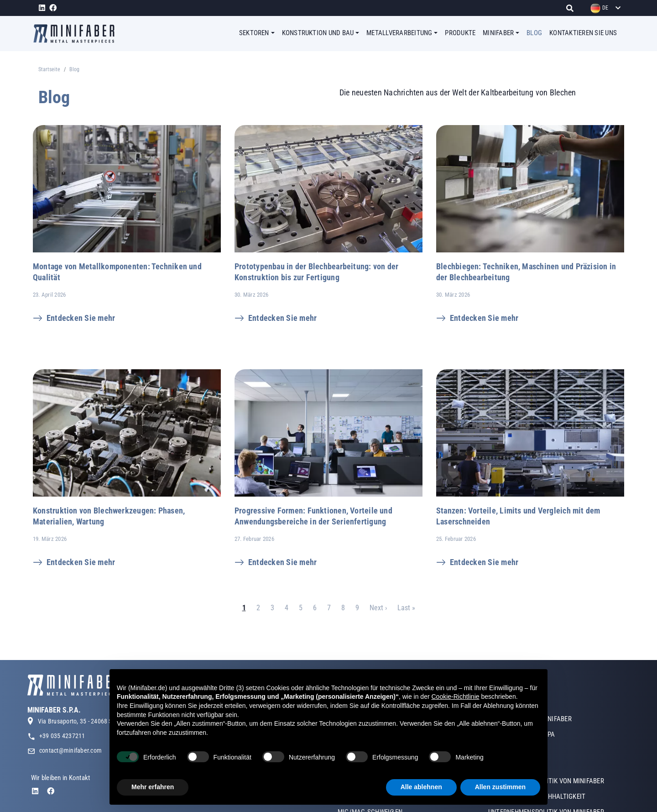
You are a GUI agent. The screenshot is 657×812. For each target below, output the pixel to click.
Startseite (49, 69)
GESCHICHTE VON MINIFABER (530, 730)
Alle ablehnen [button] (421, 787)
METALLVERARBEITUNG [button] (399, 33)
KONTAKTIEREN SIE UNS (583, 33)
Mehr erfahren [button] (153, 787)
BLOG (534, 33)
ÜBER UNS (502, 715)
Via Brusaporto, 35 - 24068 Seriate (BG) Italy (96, 733)
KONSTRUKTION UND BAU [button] (318, 33)
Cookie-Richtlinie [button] (455, 697)
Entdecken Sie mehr (81, 318)
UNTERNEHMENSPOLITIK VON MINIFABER (546, 792)
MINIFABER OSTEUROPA (522, 746)
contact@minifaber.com (70, 762)
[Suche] (572, 8)
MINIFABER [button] (498, 33)
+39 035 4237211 (62, 747)
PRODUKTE (460, 33)
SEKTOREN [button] (254, 33)
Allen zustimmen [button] (500, 787)
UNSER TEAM (506, 761)
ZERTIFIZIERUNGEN (515, 777)
